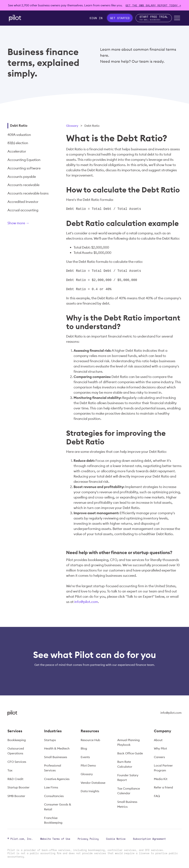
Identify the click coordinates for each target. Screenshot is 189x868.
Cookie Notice (116, 839)
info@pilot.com (86, 602)
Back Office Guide (130, 753)
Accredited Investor (23, 202)
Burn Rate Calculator (125, 764)
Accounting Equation (24, 160)
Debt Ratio (19, 126)
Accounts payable (22, 177)
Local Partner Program (163, 768)
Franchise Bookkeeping (53, 820)
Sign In (96, 18)
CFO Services (17, 762)
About (158, 740)
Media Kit (161, 779)
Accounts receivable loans (28, 193)
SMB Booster (16, 796)
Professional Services (53, 768)
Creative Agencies (57, 779)
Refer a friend (163, 787)
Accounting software (24, 168)
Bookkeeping (17, 740)
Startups (50, 740)
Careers (159, 757)
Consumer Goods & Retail (58, 807)
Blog (84, 748)
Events (85, 757)
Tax (10, 770)
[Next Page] (31, 224)
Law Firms (51, 787)
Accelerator (17, 151)
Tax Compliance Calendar (129, 791)
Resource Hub (90, 740)
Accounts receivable (23, 185)
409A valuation (19, 135)
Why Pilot (160, 748)
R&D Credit (15, 779)
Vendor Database (93, 783)
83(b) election (18, 143)
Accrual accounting (23, 210)
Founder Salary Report (128, 778)
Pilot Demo (88, 765)
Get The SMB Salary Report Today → (153, 5)
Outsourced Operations (16, 751)
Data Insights (90, 791)
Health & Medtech (57, 748)
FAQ (157, 796)
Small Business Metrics (127, 804)
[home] (15, 18)
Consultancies (54, 796)
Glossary (72, 126)
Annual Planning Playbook (128, 742)
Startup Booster (18, 787)
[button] (177, 18)
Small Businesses (56, 757)
